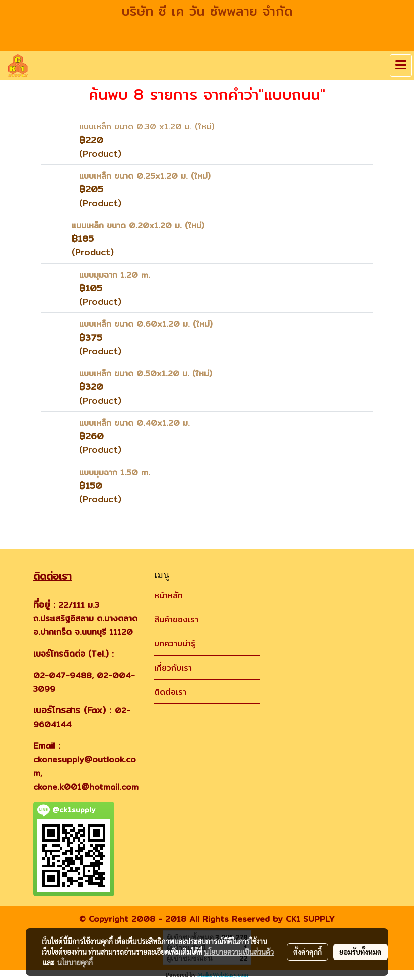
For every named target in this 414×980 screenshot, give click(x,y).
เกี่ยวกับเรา (173, 668)
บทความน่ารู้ (175, 644)
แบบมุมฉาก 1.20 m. (115, 275)
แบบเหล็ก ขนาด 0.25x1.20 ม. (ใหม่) (145, 176)
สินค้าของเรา (176, 619)
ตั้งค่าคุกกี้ (307, 952)
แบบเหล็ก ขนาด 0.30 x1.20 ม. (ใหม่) (147, 127)
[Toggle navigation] (401, 66)
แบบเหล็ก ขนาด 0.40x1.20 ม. (134, 423)
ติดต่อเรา (170, 692)
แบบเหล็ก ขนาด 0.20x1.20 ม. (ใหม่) (138, 225)
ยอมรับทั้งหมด (361, 952)
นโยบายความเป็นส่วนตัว (239, 952)
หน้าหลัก (168, 595)
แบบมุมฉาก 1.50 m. (115, 472)
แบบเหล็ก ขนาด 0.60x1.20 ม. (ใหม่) (146, 324)
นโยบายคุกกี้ (75, 962)
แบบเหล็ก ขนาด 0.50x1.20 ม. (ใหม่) (146, 374)
